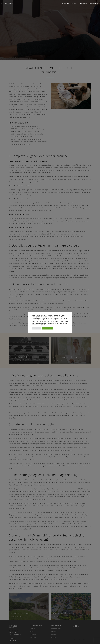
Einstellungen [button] (37, 328)
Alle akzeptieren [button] (48, 328)
